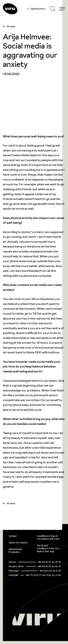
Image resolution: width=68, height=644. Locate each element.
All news (11, 26)
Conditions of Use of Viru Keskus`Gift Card (48, 537)
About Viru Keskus (18, 543)
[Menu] (62, 9)
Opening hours (36, 9)
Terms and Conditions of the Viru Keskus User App (48, 548)
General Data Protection (15, 551)
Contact (13, 536)
